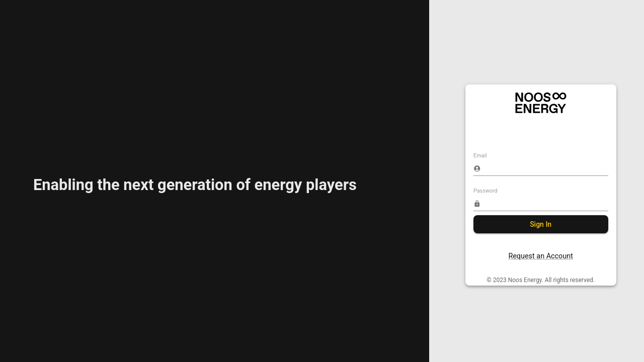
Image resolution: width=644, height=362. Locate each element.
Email (480, 156)
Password (486, 191)
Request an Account (541, 256)
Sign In (541, 224)
